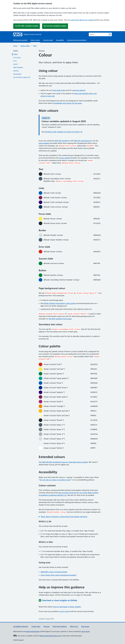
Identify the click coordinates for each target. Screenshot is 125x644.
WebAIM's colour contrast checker (54, 572)
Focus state (17, 58)
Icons (15, 61)
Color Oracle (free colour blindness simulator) (58, 575)
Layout (16, 64)
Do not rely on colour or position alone (55, 480)
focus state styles (59, 90)
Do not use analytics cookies (55, 26)
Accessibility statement (21, 626)
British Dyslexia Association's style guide (59, 303)
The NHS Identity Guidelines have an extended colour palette (63, 462)
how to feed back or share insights (67, 607)
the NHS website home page (60, 319)
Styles (35, 46)
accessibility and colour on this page (67, 103)
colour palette (65, 158)
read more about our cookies (82, 20)
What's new (74, 626)
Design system (25, 46)
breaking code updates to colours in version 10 (64, 132)
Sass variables (44, 143)
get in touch (65, 611)
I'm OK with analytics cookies (27, 26)
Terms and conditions (60, 626)
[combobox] (98, 34)
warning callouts (79, 90)
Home (15, 46)
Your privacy (85, 626)
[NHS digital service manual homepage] (27, 34)
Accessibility (60, 40)
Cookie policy (36, 626)
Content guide (48, 40)
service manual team (33, 631)
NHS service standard (20, 40)
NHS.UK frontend (62, 141)
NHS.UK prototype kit (83, 141)
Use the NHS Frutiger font (22, 77)
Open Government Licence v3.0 (50, 636)
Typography (17, 74)
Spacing (16, 71)
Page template (18, 67)
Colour (16, 54)
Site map (47, 626)
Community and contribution (77, 40)
